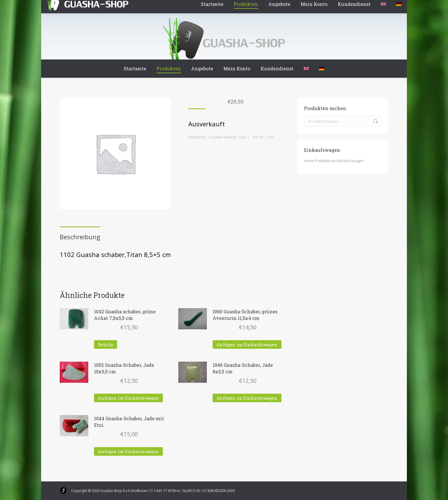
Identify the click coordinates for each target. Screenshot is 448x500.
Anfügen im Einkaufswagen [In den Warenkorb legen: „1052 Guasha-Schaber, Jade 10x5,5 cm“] (128, 398)
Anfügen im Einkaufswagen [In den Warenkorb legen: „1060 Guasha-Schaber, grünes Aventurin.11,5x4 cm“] (247, 344)
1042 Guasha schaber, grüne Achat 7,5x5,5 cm (125, 315)
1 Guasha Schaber (222, 137)
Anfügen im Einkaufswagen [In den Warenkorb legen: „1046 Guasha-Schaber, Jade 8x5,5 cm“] (247, 398)
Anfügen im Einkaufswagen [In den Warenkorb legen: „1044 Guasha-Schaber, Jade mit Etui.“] (128, 451)
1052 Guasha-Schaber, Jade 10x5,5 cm (124, 368)
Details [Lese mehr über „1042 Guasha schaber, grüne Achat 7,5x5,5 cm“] (106, 344)
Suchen (375, 121)
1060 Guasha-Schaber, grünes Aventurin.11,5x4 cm (245, 315)
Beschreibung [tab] (80, 237)
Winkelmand (77, 5)
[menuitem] (306, 69)
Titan (243, 137)
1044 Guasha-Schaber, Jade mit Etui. (129, 422)
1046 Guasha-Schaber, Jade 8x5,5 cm (243, 368)
